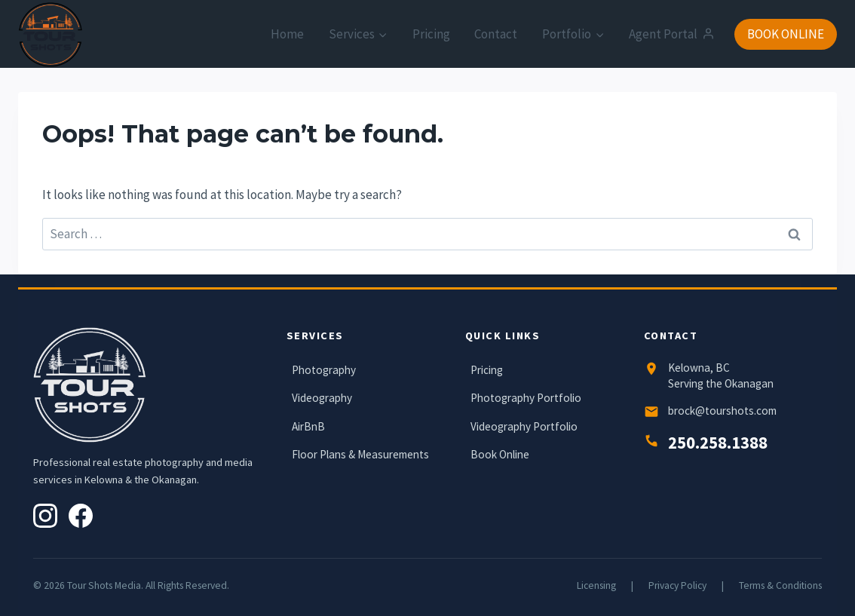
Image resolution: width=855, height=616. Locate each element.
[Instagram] (45, 516)
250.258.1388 (718, 443)
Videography (322, 398)
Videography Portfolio (524, 426)
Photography (324, 370)
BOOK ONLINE (786, 34)
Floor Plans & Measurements (360, 454)
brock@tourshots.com (722, 411)
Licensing (596, 585)
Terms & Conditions (780, 585)
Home (287, 34)
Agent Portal (671, 34)
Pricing (431, 34)
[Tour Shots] (51, 35)
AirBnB (308, 426)
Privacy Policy (677, 585)
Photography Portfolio (526, 398)
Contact (496, 34)
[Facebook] (81, 516)
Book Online (500, 454)
